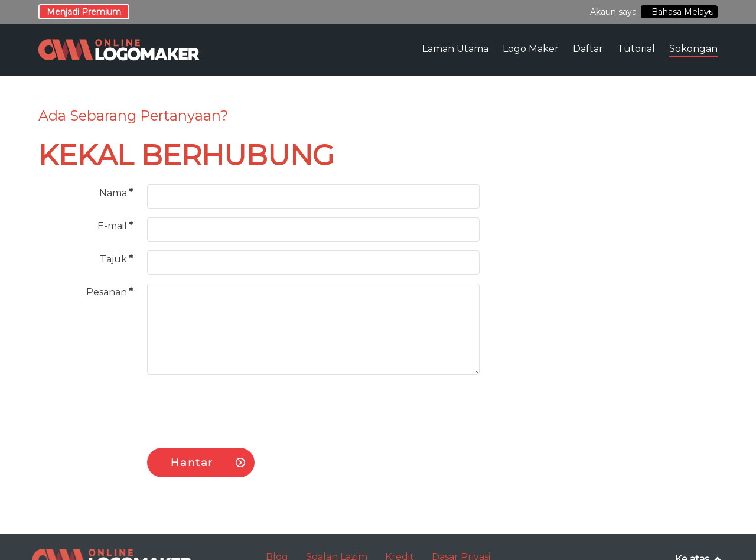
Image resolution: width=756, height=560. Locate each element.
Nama (116, 193)
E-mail (115, 226)
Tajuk (116, 259)
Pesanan (110, 292)
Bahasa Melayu (680, 12)
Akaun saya (613, 12)
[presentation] (237, 406)
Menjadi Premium (84, 12)
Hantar (192, 462)
